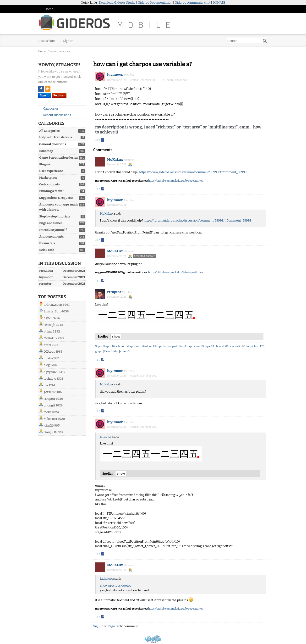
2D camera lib (233, 346)
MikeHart (50, 419)
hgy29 (48, 318)
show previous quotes (115, 586)
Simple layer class (189, 346)
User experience (51, 171)
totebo (48, 358)
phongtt (49, 405)
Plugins (45, 164)
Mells (47, 412)
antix (47, 345)
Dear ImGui (111, 352)
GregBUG (50, 432)
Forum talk (47, 243)
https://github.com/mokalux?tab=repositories (176, 181)
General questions (53, 144)
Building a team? (51, 191)
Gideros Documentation (155, 3)
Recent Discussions (55, 115)
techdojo (50, 379)
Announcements (52, 236)
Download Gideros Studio (117, 3)
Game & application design (59, 158)
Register (59, 95)
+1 (96, 140)
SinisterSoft (52, 311)
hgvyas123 (51, 372)
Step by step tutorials (55, 216)
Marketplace (48, 178)
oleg (47, 365)
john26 (49, 425)
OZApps (49, 352)
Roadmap (46, 151)
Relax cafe (47, 250)
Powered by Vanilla (153, 639)
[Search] (265, 41)
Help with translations (56, 137)
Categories (49, 108)
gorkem (49, 392)
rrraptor (49, 399)
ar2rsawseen (53, 305)
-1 (99, 140)
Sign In (68, 41)
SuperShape (103, 346)
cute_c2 (125, 352)
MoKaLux (50, 338)
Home (49, 9)
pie (46, 385)
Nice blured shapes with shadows (132, 346)
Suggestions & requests (56, 198)
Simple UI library (213, 346)
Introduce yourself (53, 230)
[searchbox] (247, 41)
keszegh (49, 325)
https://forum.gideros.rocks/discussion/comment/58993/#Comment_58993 (193, 172)
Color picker (251, 346)
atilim (48, 331)
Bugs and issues (51, 223)
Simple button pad (166, 346)
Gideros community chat (193, 3)
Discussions (47, 41)
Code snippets (49, 184)
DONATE (219, 3)
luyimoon (115, 74)
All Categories (49, 131)
